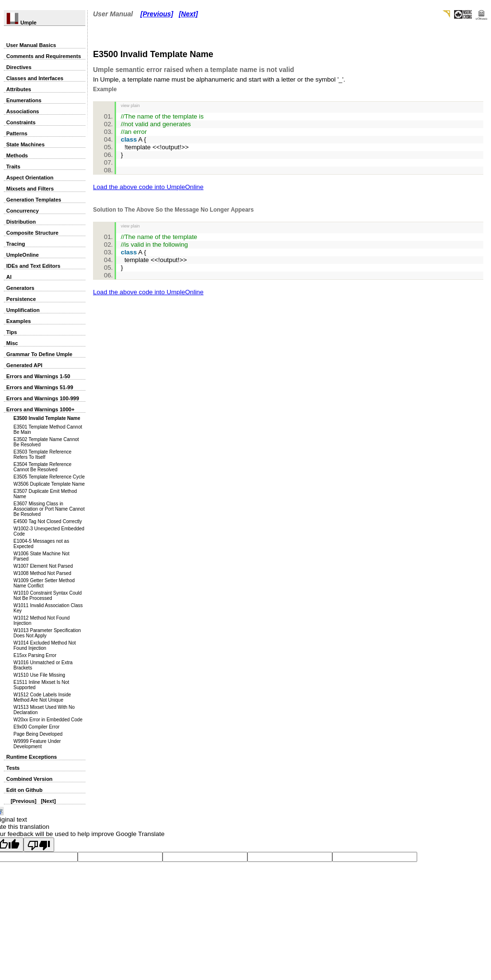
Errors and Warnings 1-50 (38, 376)
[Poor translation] (39, 845)
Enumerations (24, 100)
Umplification (23, 310)
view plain (130, 106)
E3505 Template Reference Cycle (49, 477)
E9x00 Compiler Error (36, 727)
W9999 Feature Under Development (37, 744)
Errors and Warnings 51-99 (40, 387)
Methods (17, 155)
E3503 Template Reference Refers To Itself (42, 454)
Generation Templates (34, 200)
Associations (23, 111)
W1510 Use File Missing (39, 675)
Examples (18, 321)
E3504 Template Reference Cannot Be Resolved (42, 467)
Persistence (21, 299)
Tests (13, 768)
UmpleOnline (23, 255)
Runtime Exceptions (32, 757)
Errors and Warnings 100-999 (43, 398)
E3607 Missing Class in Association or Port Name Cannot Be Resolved (49, 509)
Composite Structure (32, 233)
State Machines (25, 144)
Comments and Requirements (44, 56)
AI (9, 277)
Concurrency (23, 211)
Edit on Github (24, 790)
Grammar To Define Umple (39, 354)
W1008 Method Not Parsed (42, 573)
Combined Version (29, 779)
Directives (19, 67)
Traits (13, 167)
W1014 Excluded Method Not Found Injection (45, 645)
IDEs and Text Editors (33, 266)
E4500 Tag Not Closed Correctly (48, 521)
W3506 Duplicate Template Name (49, 484)
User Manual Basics (31, 45)
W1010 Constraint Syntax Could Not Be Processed (47, 596)
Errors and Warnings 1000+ (40, 409)
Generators (20, 288)
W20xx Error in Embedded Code (48, 720)
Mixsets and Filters (30, 189)
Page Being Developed (38, 734)
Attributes (19, 89)
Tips (12, 332)
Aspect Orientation (30, 178)
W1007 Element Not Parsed (43, 566)
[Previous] (23, 801)
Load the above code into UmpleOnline (148, 187)
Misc (12, 343)
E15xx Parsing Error (35, 655)
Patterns (17, 133)
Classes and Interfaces (35, 78)
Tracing (16, 244)
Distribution (21, 222)
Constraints (21, 122)
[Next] (48, 801)
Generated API (24, 365)
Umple (21, 23)
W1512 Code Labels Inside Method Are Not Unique (42, 697)
